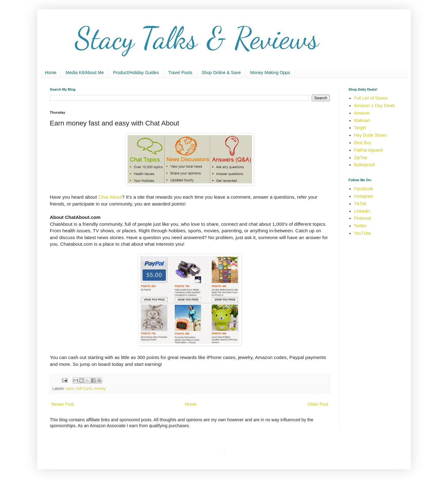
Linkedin (362, 211)
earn (70, 389)
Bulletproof (364, 165)
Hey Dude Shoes (371, 135)
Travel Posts (180, 73)
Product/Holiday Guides (136, 73)
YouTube (363, 233)
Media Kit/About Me (85, 73)
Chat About (110, 197)
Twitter (360, 226)
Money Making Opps (270, 73)
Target (360, 128)
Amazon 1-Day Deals (375, 106)
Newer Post (63, 404)
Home (51, 73)
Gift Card (84, 389)
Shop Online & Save (221, 73)
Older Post (318, 404)
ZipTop (361, 158)
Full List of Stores (371, 98)
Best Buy (363, 143)
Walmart (362, 120)
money (100, 389)
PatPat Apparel (369, 150)
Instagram (364, 196)
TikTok (360, 204)
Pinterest (363, 218)
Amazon (362, 113)
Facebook (364, 189)
